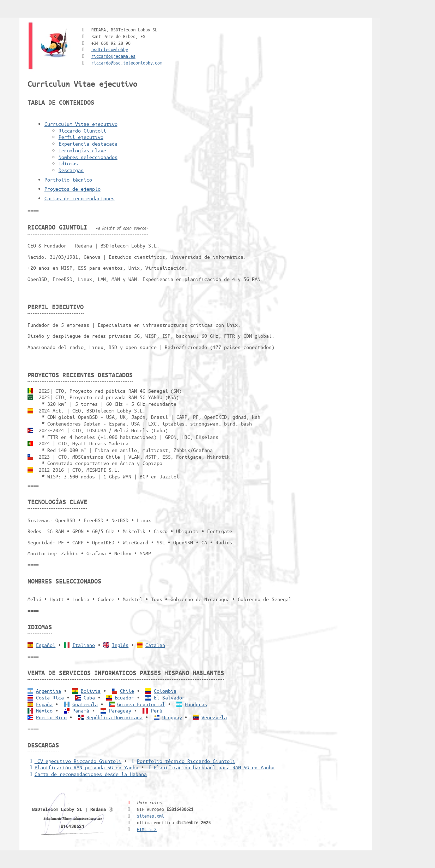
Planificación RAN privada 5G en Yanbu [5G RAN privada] (83, 767)
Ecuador (125, 697)
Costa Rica (50, 697)
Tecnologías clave (82, 150)
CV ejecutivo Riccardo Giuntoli (75, 761)
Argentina (49, 691)
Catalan (155, 645)
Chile (127, 691)
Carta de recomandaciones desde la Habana (87, 774)
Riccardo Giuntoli (82, 130)
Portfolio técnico (68, 179)
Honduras (196, 704)
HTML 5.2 (147, 829)
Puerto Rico (52, 717)
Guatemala (85, 704)
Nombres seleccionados (88, 157)
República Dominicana (114, 717)
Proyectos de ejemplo (72, 189)
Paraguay (120, 710)
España (44, 704)
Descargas (71, 170)
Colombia (165, 691)
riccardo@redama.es (113, 56)
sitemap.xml (150, 816)
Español (46, 645)
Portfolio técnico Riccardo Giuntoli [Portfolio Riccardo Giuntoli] (182, 761)
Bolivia (91, 691)
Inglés (120, 645)
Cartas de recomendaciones (80, 198)
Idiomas (68, 163)
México (44, 710)
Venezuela (214, 717)
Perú (157, 710)
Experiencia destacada (88, 143)
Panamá (81, 710)
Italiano (84, 645)
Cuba (89, 697)
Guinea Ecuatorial (141, 704)
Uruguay (172, 717)
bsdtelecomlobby (110, 49)
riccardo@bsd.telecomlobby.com (127, 63)
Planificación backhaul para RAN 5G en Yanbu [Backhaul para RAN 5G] (211, 767)
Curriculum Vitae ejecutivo (81, 124)
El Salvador (169, 697)
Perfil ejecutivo (81, 137)
